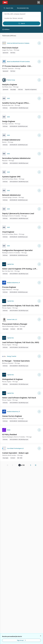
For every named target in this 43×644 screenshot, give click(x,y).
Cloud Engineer (8, 232)
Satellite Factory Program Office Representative (15, 103)
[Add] (39, 43)
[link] (8, 465)
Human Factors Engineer (12, 416)
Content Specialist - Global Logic (15, 453)
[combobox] (20, 14)
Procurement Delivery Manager (15, 324)
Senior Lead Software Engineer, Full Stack (19, 398)
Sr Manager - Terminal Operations (16, 361)
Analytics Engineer (10, 85)
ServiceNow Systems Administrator (16, 158)
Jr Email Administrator (11, 140)
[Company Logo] (4, 43)
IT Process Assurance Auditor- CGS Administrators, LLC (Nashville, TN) (16, 66)
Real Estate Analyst (10, 48)
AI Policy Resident (10, 434)
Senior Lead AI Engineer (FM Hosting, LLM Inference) (19, 269)
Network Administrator (11, 195)
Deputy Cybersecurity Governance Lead (18, 213)
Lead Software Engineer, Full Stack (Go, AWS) (21, 306)
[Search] (22, 23)
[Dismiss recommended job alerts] (41, 636)
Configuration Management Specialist (17, 250)
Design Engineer (9, 121)
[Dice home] (5, 2)
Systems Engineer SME (11, 177)
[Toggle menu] (39, 2)
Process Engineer (9, 287)
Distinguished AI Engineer (13, 379)
